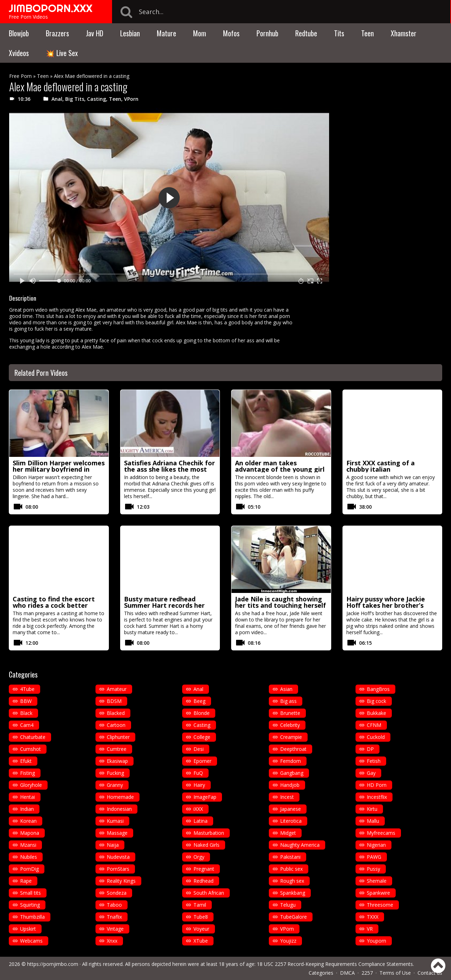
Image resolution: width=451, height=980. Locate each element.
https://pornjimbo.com (53, 964)
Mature (166, 33)
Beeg (199, 701)
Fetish (374, 761)
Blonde (202, 713)
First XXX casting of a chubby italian (381, 466)
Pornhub (267, 33)
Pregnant (204, 869)
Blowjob (19, 33)
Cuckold (376, 737)
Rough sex (292, 881)
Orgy (199, 857)
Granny (115, 785)
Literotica (291, 821)
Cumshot (30, 749)
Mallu (373, 821)
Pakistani (290, 857)
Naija (113, 845)
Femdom (291, 761)
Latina (200, 821)
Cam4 (27, 725)
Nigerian (376, 845)
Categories (321, 973)
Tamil (200, 905)
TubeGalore (294, 917)
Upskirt (28, 929)
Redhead (203, 881)
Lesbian (130, 33)
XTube (201, 941)
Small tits (30, 893)
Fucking (115, 773)
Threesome (380, 905)
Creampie (291, 737)
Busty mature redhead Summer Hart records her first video (164, 605)
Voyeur (201, 929)
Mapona (30, 833)
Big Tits (75, 99)
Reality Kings (121, 881)
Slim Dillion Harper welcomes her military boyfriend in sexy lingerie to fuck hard (59, 469)
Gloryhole (31, 785)
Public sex (291, 869)
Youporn (376, 941)
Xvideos (19, 53)
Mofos (231, 33)
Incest (287, 797)
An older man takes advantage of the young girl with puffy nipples (280, 469)
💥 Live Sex (62, 53)
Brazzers (57, 33)
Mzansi (28, 845)
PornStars (118, 869)
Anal (57, 99)
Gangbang (292, 773)
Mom (200, 33)
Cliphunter (118, 737)
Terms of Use (395, 973)
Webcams (31, 941)
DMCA (347, 973)
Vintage (115, 929)
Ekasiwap (117, 761)
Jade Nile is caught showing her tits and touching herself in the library (280, 605)
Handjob (290, 785)
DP (370, 749)
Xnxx (112, 941)
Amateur (117, 689)
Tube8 (201, 917)
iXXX (198, 809)
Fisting (27, 773)
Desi (199, 749)
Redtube (306, 33)
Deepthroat (293, 749)
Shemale (377, 881)
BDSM (114, 701)
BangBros (378, 689)
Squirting (30, 905)
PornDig (29, 869)
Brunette (290, 713)
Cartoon (116, 725)
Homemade (120, 797)
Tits (339, 33)
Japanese (291, 809)
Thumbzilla (32, 917)
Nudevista (118, 857)
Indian (27, 809)
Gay (371, 773)
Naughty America (300, 845)
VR (370, 929)
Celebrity (290, 725)
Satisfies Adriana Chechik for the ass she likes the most (169, 466)
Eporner (202, 761)
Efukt (26, 761)
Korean (28, 821)
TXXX (373, 917)
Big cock (376, 701)
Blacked (116, 713)
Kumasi (115, 821)
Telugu (288, 905)
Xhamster (404, 33)
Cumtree (117, 749)
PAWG (374, 857)
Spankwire (378, 893)
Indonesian (119, 809)
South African (209, 893)
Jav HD (95, 33)
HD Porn (377, 785)
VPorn (131, 99)
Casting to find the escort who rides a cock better (54, 602)
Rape (26, 881)
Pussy (373, 869)
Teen (367, 33)
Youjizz (288, 941)
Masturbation (209, 833)
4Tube (27, 689)
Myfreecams (381, 833)
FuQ (198, 773)
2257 (367, 973)
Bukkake (376, 713)
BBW (26, 701)
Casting (97, 99)
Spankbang (293, 893)
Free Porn (20, 76)
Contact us (430, 973)
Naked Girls (206, 845)
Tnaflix (114, 917)
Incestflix (377, 797)
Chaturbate (33, 737)
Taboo (114, 905)
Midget (288, 833)
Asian (286, 689)
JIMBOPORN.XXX (51, 8)
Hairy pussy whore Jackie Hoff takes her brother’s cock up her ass (386, 605)
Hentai (27, 797)
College (202, 737)
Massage (117, 833)
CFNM (374, 725)
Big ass (288, 701)
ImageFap (205, 797)
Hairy (199, 785)
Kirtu (372, 809)
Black (26, 713)
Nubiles (29, 857)
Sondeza (117, 893)
